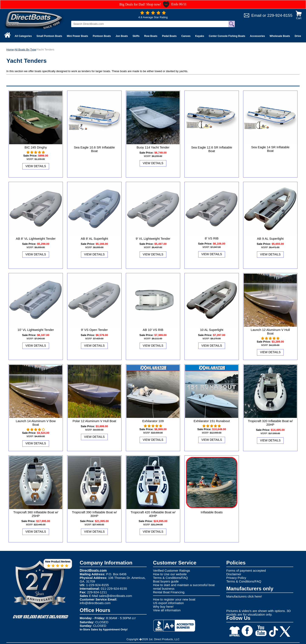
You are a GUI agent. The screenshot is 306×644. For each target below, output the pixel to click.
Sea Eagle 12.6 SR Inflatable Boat (212, 149)
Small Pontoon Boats (49, 36)
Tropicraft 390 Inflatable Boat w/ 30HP (94, 514)
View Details (36, 166)
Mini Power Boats (77, 36)
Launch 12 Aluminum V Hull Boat (270, 332)
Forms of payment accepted (246, 570)
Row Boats (151, 36)
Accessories (257, 36)
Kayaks (200, 36)
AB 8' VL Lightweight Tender (36, 239)
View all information (167, 610)
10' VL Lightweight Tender (36, 330)
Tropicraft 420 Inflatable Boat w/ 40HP (153, 514)
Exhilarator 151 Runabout (212, 421)
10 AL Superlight (212, 330)
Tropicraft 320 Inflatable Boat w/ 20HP (270, 423)
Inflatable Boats (212, 512)
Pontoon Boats (102, 36)
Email (256, 15)
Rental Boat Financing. (169, 592)
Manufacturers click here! (244, 596)
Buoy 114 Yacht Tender (153, 147)
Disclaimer (234, 574)
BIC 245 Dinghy (36, 147)
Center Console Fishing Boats (227, 36)
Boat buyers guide (166, 581)
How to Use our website (170, 574)
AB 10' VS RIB (153, 330)
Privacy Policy (236, 578)
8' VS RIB (212, 238)
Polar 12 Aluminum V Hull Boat (94, 421)
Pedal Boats (169, 36)
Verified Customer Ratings (171, 570)
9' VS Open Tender (94, 330)
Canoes (186, 36)
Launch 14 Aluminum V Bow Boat (36, 423)
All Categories (23, 36)
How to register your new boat (174, 599)
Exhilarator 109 (153, 421)
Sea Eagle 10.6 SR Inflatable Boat (94, 149)
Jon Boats (122, 36)
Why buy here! (163, 607)
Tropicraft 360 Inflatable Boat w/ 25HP (36, 514)
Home (10, 50)
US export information (168, 603)
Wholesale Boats (280, 36)
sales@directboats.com (115, 596)
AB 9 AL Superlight (270, 239)
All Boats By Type (25, 50)
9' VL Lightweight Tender (153, 239)
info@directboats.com (95, 603)
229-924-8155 (280, 15)
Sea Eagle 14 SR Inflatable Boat (270, 149)
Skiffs (136, 36)
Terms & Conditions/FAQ (170, 578)
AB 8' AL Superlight (94, 239)
